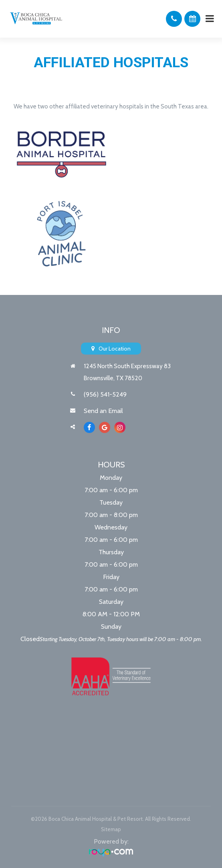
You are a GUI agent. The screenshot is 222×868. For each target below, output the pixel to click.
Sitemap (111, 829)
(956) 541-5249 (105, 394)
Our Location (115, 349)
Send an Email (103, 411)
